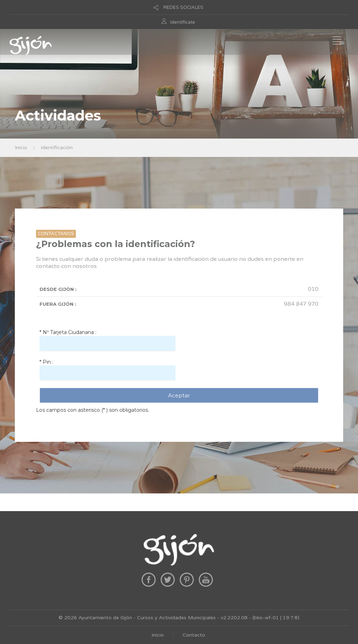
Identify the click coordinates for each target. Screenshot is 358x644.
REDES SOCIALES (183, 7)
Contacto (194, 635)
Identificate (183, 22)
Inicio (21, 148)
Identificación (57, 148)
